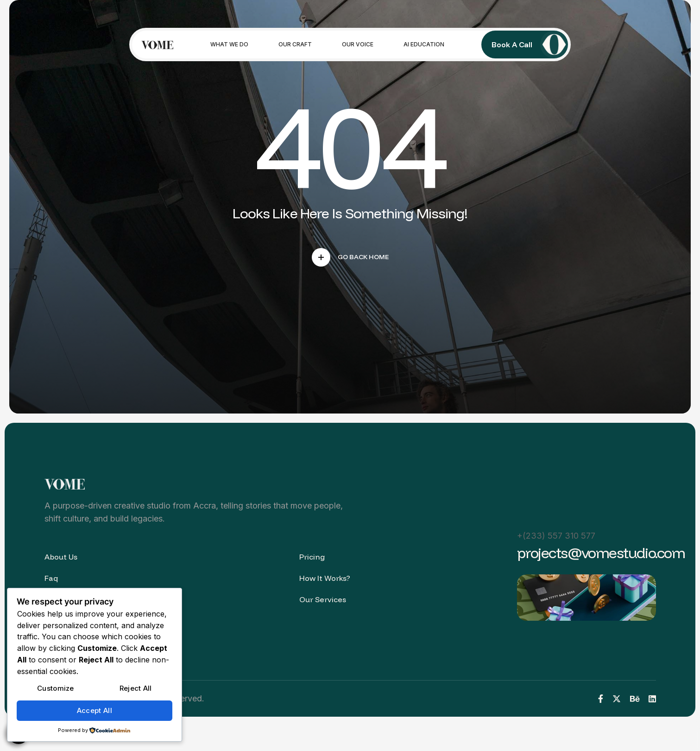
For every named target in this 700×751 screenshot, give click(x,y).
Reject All (136, 688)
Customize (56, 688)
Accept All (95, 710)
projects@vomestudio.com (601, 553)
